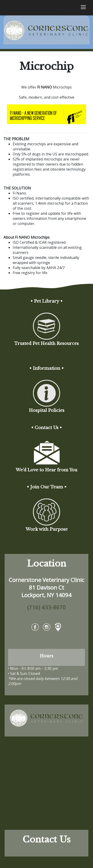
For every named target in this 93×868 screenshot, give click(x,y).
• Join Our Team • (47, 487)
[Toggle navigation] (83, 8)
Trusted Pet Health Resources (46, 351)
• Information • (46, 368)
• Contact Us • (46, 428)
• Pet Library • (46, 301)
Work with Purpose (47, 537)
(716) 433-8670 (47, 607)
